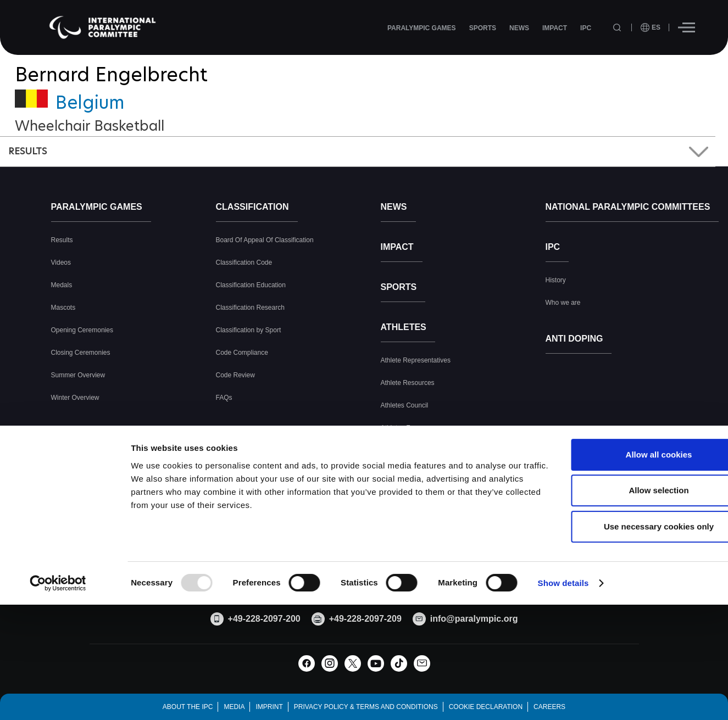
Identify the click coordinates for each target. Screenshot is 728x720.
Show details (563, 671)
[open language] (651, 27)
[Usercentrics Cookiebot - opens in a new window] (58, 671)
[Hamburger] (687, 27)
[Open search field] (618, 28)
